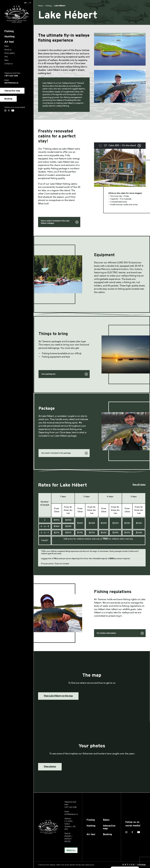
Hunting (91, 826)
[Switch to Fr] (30, 3)
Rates (106, 820)
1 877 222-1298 (11, 76)
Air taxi (91, 834)
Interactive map (12, 91)
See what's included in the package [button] (65, 453)
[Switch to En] (25, 3)
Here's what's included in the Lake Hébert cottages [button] (60, 222)
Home (41, 6)
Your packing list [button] (65, 374)
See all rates (139, 485)
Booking (8, 99)
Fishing (49, 6)
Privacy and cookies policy (85, 865)
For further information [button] (120, 634)
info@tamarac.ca (11, 83)
